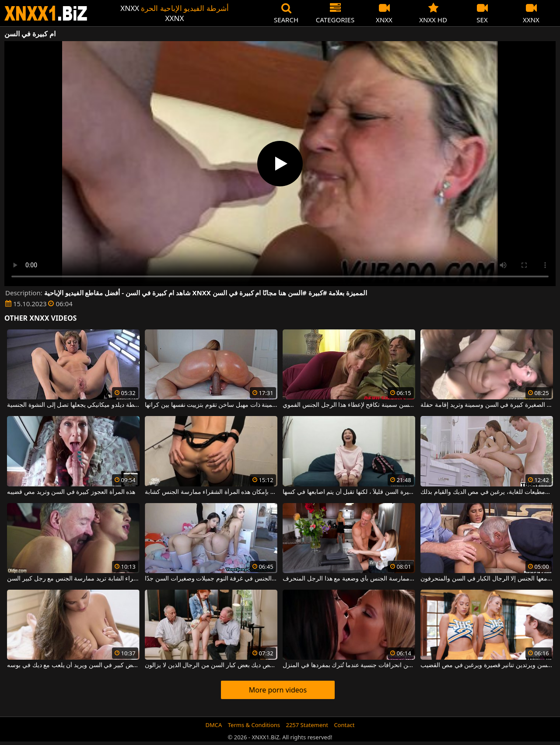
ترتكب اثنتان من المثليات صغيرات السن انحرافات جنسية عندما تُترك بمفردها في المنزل (349, 665)
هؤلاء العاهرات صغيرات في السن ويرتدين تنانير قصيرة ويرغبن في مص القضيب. (486, 665)
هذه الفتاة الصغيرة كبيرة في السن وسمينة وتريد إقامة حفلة (486, 405)
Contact (344, 725)
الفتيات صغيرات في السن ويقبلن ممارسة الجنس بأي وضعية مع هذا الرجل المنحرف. (349, 579)
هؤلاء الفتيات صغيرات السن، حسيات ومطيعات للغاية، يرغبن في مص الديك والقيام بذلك (486, 492)
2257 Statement (307, 725)
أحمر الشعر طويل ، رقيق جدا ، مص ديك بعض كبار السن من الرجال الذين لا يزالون (211, 665)
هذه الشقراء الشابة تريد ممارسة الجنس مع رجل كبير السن (73, 579)
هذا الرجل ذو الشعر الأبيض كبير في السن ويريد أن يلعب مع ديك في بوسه (73, 665)
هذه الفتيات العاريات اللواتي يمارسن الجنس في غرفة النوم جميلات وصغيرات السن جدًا (211, 579)
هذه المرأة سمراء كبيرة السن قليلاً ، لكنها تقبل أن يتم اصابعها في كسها (349, 492)
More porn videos (278, 690)
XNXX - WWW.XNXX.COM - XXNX (46, 13)
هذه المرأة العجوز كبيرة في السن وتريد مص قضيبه (71, 492)
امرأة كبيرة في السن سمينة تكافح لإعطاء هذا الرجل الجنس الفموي (349, 405)
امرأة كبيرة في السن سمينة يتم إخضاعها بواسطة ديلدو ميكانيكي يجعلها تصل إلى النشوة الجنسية (73, 405)
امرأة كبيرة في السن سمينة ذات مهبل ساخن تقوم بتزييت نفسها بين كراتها (211, 405)
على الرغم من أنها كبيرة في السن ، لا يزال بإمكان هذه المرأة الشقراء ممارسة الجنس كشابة (211, 492)
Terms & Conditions (254, 725)
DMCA (214, 725)
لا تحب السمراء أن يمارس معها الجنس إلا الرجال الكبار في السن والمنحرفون (486, 579)
